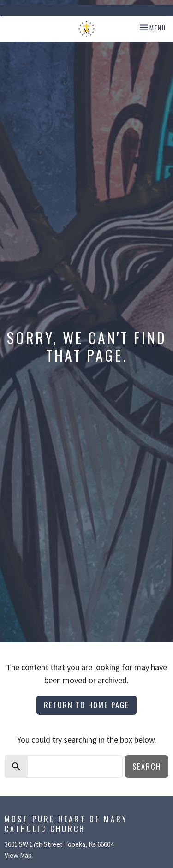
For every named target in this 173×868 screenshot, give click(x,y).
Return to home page (86, 705)
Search (147, 766)
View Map (18, 855)
